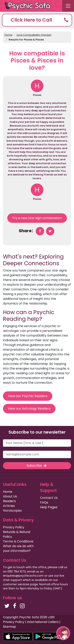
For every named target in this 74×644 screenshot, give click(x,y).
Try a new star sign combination (37, 218)
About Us (10, 496)
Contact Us (49, 498)
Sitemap (9, 627)
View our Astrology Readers (29, 409)
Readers (9, 501)
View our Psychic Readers (28, 396)
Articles (9, 506)
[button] (37, 20)
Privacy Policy (14, 527)
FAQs (44, 502)
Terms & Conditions (18, 541)
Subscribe (37, 466)
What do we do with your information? (18, 548)
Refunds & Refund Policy (17, 534)
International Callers (43, 622)
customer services (16, 584)
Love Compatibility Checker (34, 35)
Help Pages (49, 507)
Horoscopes (12, 511)
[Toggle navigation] (68, 6)
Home (8, 35)
